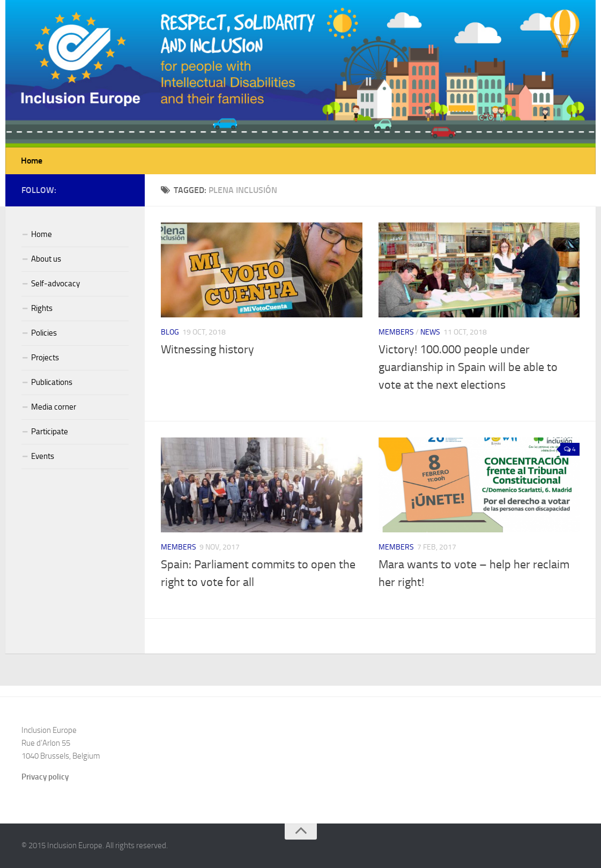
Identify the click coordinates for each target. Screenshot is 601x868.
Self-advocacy (55, 284)
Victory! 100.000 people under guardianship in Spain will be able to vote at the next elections (468, 367)
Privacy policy (45, 777)
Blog (170, 332)
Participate (50, 432)
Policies (44, 333)
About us (46, 259)
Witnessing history (207, 350)
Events (43, 456)
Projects (45, 358)
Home (32, 161)
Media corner (54, 407)
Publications (52, 382)
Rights (42, 308)
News (430, 332)
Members (396, 332)
